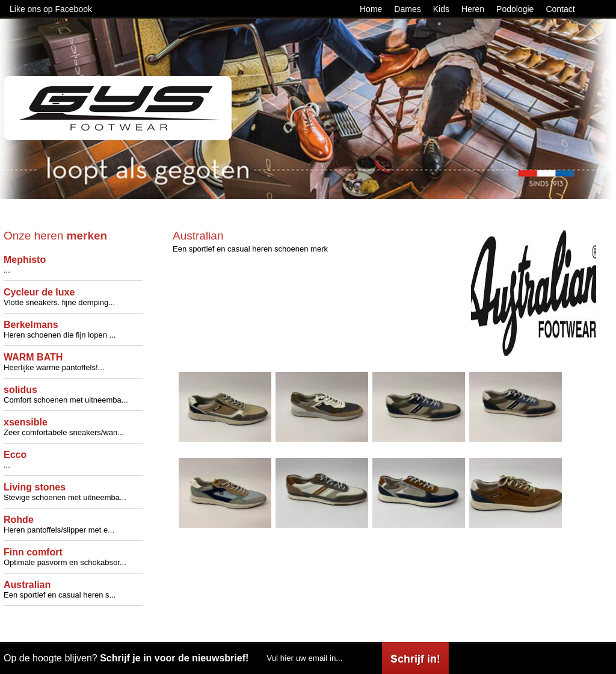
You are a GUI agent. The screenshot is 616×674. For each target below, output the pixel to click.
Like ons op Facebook (51, 9)
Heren (473, 9)
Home (371, 9)
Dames (407, 9)
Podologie (515, 9)
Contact (560, 9)
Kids (441, 9)
